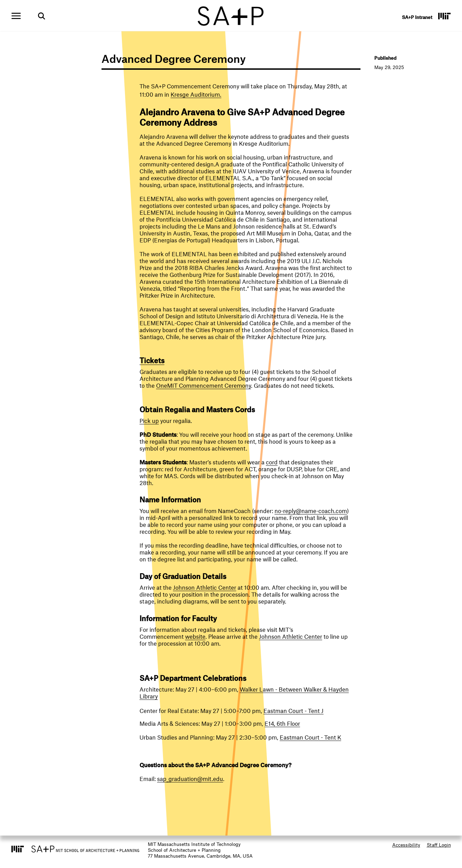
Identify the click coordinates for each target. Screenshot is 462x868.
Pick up (149, 421)
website (195, 636)
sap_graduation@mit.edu (190, 779)
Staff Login (439, 845)
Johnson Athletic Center (205, 587)
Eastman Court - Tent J (293, 711)
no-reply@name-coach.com (311, 511)
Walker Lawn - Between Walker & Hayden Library (244, 693)
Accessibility (406, 845)
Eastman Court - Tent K (310, 737)
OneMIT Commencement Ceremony (204, 385)
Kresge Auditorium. (196, 94)
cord (272, 462)
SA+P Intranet (417, 17)
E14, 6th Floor (282, 723)
